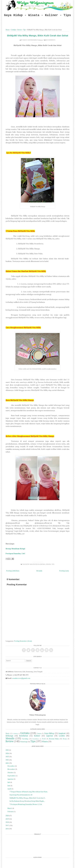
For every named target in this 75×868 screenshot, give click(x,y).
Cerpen (39, 733)
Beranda (39, 571)
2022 (7, 760)
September (11, 776)
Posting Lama (64, 571)
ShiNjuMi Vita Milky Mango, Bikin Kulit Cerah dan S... (28, 798)
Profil (44, 739)
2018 (7, 822)
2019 (7, 819)
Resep (65, 739)
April (9, 789)
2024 (7, 753)
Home (8, 30)
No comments (50, 40)
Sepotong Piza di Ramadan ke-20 (21, 795)
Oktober (10, 772)
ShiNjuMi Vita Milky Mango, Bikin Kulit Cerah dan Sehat (38, 36)
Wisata (45, 741)
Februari (10, 811)
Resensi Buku (54, 739)
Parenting (25, 739)
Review (20, 30)
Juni (9, 786)
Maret (10, 808)
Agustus (10, 779)
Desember (11, 766)
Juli (9, 782)
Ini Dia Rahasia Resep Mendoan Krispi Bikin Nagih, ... (27, 801)
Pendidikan (36, 739)
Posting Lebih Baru (13, 571)
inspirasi (62, 733)
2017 (7, 825)
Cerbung (15, 733)
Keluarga (9, 736)
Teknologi (24, 742)
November (11, 769)
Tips (24, 30)
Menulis (10, 738)
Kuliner (37, 736)
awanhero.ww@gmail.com (21, 678)
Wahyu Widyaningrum (30, 40)
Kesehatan (24, 736)
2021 (7, 763)
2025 (7, 750)
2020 (7, 816)
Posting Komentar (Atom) (23, 641)
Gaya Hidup (49, 733)
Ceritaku (13, 30)
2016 (7, 829)
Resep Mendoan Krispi (15, 549)
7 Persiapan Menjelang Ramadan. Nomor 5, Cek (26, 804)
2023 (7, 756)
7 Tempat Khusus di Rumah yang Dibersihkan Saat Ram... (29, 792)
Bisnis (7, 733)
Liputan (50, 736)
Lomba (62, 736)
